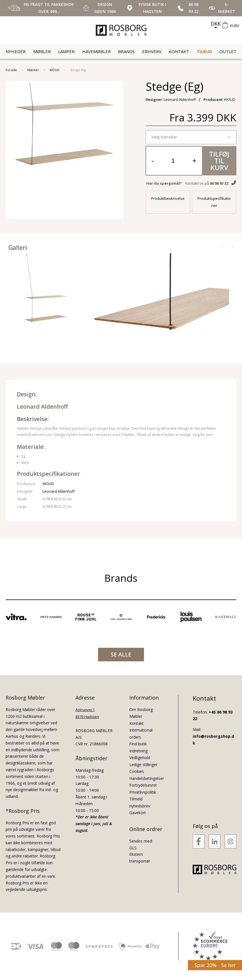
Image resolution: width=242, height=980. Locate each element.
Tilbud (204, 51)
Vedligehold (140, 758)
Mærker (33, 70)
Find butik (138, 744)
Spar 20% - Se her (215, 965)
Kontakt (179, 51)
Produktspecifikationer (214, 202)
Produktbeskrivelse (168, 198)
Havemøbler (96, 51)
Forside (11, 70)
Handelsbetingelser (147, 778)
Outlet (228, 51)
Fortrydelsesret (143, 785)
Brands (126, 51)
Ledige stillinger (143, 765)
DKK (216, 24)
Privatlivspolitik (143, 792)
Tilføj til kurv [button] (219, 161)
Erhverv (152, 51)
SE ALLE (121, 654)
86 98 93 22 (219, 183)
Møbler (42, 51)
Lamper (66, 51)
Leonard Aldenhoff (42, 407)
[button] (222, 248)
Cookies (137, 771)
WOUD (55, 70)
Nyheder (16, 51)
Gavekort (138, 813)
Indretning (138, 751)
